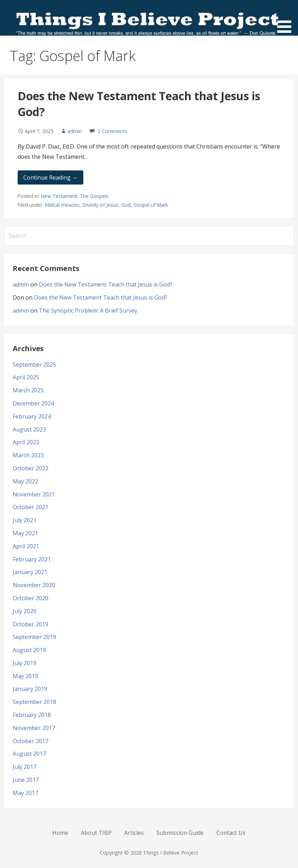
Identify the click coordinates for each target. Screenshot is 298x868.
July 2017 (25, 767)
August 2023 (29, 429)
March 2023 (28, 455)
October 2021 (31, 507)
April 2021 (26, 546)
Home (60, 833)
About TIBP (96, 833)
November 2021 (34, 494)
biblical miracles (62, 205)
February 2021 (32, 559)
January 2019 (30, 689)
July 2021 (25, 520)
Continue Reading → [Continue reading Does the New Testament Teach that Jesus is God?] (50, 177)
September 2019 (34, 637)
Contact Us (231, 833)
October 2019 (31, 624)
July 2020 (25, 611)
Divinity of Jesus (100, 205)
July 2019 (25, 663)
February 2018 (32, 715)
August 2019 (29, 650)
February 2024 (32, 416)
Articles (134, 833)
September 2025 (34, 364)
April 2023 (26, 442)
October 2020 (31, 598)
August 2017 (29, 754)
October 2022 (31, 468)
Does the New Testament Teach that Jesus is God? (106, 284)
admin (75, 131)
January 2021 (30, 572)
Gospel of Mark (151, 205)
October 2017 (31, 741)
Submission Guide (180, 833)
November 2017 (34, 728)
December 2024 (33, 403)
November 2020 (34, 585)
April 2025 (26, 377)
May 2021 (25, 533)
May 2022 (25, 481)
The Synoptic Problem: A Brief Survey (88, 311)
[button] (287, 18)
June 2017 (26, 780)
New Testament (59, 196)
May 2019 (25, 676)
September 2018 (34, 702)
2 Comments (112, 131)
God (126, 205)
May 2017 (25, 793)
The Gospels (94, 196)
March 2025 (28, 390)
